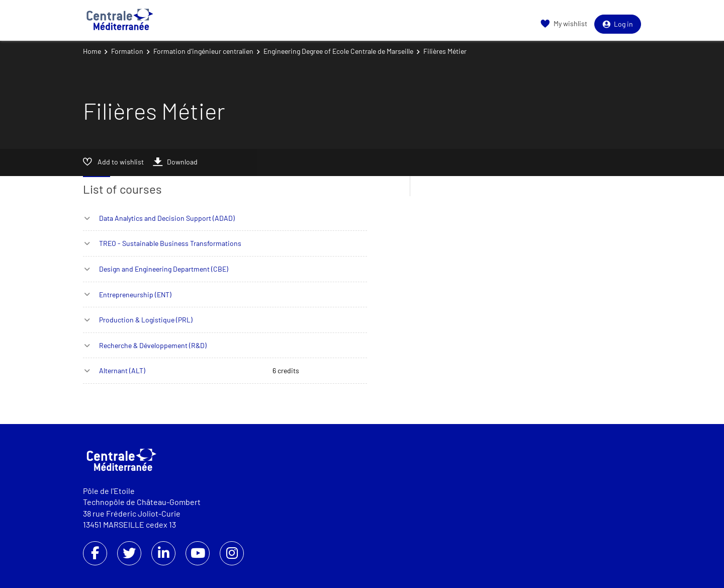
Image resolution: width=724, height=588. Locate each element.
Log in (618, 24)
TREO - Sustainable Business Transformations (170, 243)
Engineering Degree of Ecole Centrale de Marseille (338, 51)
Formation (127, 51)
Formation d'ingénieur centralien (203, 51)
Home (92, 51)
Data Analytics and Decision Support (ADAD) (167, 218)
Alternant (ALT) (122, 370)
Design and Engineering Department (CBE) (164, 269)
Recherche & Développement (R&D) (153, 345)
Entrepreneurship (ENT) (135, 295)
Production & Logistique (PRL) (146, 320)
